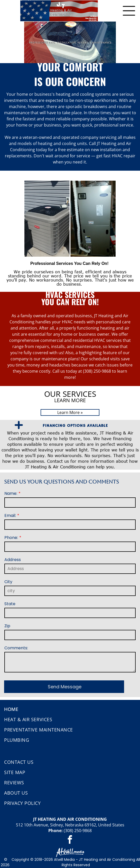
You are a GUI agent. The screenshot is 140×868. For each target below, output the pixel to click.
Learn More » (70, 412)
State (10, 604)
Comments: (16, 648)
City (8, 582)
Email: (10, 515)
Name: (11, 493)
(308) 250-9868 (78, 831)
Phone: (11, 538)
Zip (7, 626)
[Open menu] (129, 11)
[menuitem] (70, 709)
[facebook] (70, 840)
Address (13, 560)
